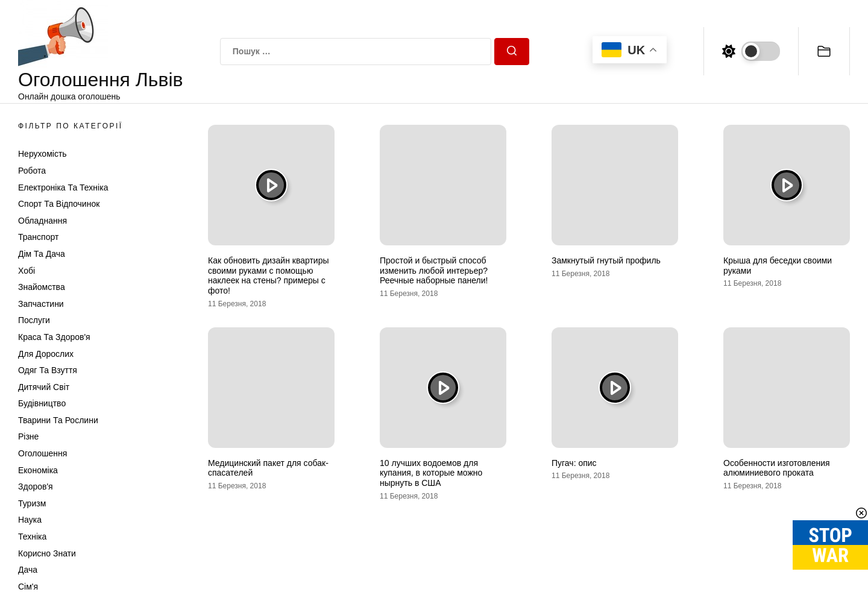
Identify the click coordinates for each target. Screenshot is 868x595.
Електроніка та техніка (63, 187)
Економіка (38, 470)
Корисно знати (47, 553)
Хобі (27, 271)
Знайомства (42, 287)
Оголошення (42, 453)
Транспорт (38, 237)
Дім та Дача (42, 254)
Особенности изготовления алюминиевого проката (777, 468)
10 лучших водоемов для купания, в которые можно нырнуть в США (431, 473)
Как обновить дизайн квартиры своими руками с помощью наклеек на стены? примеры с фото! (269, 275)
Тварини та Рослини (58, 420)
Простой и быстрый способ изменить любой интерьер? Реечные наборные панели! (434, 271)
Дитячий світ (44, 387)
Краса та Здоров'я (54, 337)
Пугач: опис (574, 463)
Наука (30, 520)
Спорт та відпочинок (59, 204)
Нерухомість (42, 154)
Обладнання (42, 221)
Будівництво (42, 403)
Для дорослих (46, 354)
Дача (28, 570)
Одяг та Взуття (48, 370)
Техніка (32, 537)
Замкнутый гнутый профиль (606, 260)
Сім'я (28, 587)
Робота (32, 171)
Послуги (34, 320)
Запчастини (41, 304)
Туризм (32, 503)
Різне (28, 436)
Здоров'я (36, 486)
